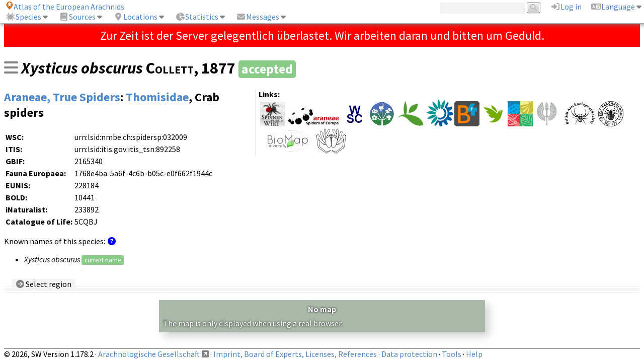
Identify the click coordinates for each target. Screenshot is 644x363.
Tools (452, 354)
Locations (135, 17)
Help (474, 354)
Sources (77, 17)
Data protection (409, 354)
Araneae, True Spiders (62, 97)
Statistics (197, 17)
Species (23, 17)
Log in (566, 7)
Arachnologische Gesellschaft (149, 354)
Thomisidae (157, 97)
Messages (258, 17)
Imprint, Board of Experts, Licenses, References (295, 354)
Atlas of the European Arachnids (65, 7)
